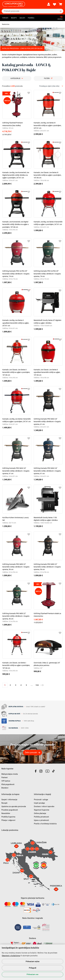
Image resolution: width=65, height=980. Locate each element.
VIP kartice (6, 781)
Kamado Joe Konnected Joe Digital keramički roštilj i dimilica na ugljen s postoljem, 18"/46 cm (16, 224)
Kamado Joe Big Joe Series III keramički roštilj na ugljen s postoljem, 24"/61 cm (47, 125)
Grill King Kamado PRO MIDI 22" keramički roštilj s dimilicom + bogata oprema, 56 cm (16, 567)
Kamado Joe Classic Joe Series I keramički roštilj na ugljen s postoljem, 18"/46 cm (16, 665)
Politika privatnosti (41, 817)
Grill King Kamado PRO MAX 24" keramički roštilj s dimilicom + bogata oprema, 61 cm (47, 422)
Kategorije (15, 78)
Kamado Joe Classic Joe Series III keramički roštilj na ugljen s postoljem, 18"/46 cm (47, 175)
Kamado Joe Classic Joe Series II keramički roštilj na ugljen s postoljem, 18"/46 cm (16, 372)
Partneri (5, 777)
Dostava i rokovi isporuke (44, 806)
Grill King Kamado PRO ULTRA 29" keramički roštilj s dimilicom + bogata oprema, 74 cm (16, 274)
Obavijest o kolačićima (11, 956)
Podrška (31, 18)
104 (37, 685)
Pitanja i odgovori (8, 820)
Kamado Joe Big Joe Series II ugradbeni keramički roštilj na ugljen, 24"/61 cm (16, 323)
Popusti (5, 18)
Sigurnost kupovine (42, 810)
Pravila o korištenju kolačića (45, 824)
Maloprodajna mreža (10, 774)
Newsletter (6, 813)
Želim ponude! (31, 753)
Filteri (47, 78)
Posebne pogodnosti (10, 810)
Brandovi (5, 788)
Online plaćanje (40, 813)
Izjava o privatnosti (41, 820)
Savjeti (22, 18)
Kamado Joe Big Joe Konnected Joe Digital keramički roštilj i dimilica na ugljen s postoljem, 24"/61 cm (16, 175)
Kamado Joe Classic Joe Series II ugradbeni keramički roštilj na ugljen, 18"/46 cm (47, 372)
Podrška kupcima (8, 817)
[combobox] (51, 86)
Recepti (14, 18)
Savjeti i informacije (9, 800)
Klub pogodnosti (8, 784)
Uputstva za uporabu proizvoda (14, 806)
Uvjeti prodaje (39, 803)
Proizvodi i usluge (41, 800)
